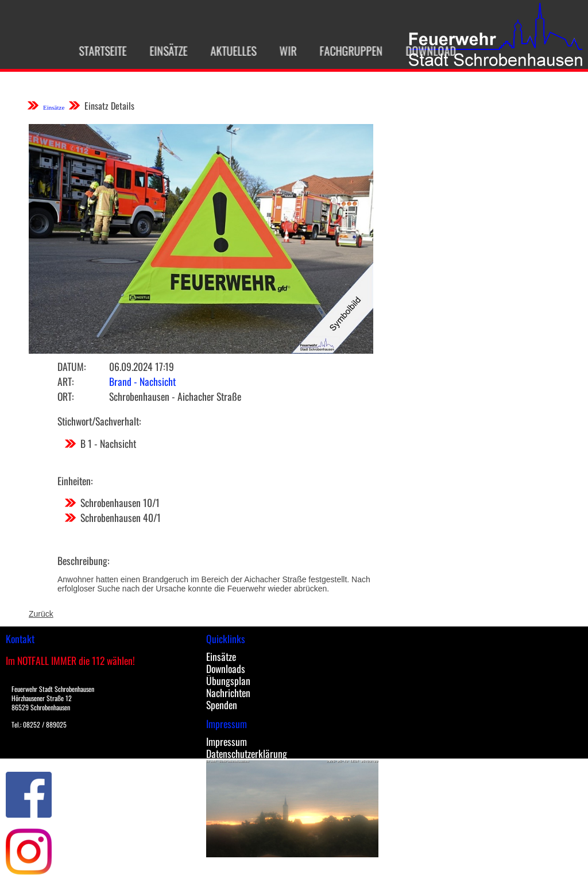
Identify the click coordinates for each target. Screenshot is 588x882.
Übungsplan (228, 680)
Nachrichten (228, 693)
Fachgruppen (346, 51)
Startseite (97, 51)
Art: (65, 381)
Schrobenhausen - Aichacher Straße (175, 396)
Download (425, 51)
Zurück (41, 614)
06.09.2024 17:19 (142, 366)
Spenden (222, 705)
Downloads (226, 668)
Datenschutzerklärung (247, 753)
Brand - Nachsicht (142, 381)
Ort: (65, 396)
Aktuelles (228, 51)
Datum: (71, 366)
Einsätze (163, 51)
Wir (283, 51)
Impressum (227, 741)
